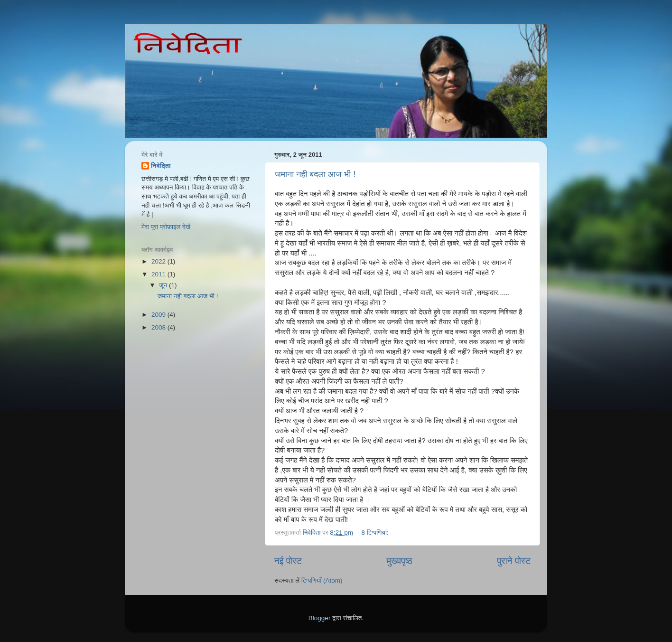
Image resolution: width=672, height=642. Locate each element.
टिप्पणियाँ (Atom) (322, 581)
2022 (159, 261)
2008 (159, 327)
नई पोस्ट (288, 561)
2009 (159, 315)
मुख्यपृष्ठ (399, 561)
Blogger (320, 618)
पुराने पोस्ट (514, 561)
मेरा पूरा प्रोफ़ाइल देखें (166, 227)
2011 (159, 274)
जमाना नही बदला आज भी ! (315, 174)
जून (164, 285)
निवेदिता (161, 166)
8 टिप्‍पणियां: (376, 533)
